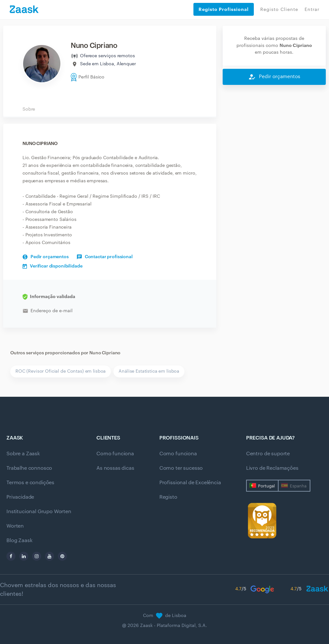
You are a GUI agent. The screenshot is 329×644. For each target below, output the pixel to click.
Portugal (266, 486)
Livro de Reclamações (272, 468)
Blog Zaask (19, 540)
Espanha (298, 486)
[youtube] (49, 556)
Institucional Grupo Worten (39, 512)
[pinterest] (62, 556)
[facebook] (11, 556)
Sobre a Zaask (23, 454)
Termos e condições (30, 483)
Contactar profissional (105, 257)
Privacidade (20, 497)
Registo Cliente (279, 10)
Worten (15, 526)
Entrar (312, 10)
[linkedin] (24, 556)
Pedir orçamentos (46, 257)
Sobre (29, 109)
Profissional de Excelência (190, 483)
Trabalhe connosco (29, 468)
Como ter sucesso (181, 468)
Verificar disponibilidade (53, 266)
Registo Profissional (224, 9)
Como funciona (115, 454)
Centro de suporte (268, 454)
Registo (168, 497)
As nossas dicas (115, 468)
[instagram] (37, 556)
